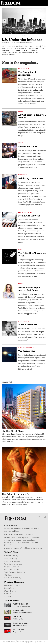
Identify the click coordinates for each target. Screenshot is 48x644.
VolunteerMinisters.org (13, 578)
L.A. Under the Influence (22, 40)
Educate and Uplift (28, 147)
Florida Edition (10, 588)
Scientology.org (11, 559)
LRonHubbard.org (11, 556)
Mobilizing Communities (31, 178)
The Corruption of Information (27, 74)
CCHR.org (8, 575)
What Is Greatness (27, 325)
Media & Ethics (10, 591)
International (26, 3)
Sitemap (8, 597)
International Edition (12, 586)
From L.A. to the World (29, 216)
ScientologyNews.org (13, 561)
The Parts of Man (27, 351)
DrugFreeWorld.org (12, 567)
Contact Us (9, 594)
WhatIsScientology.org (13, 564)
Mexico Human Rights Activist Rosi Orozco (29, 289)
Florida (33, 3)
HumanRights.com (12, 570)
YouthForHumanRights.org (15, 572)
